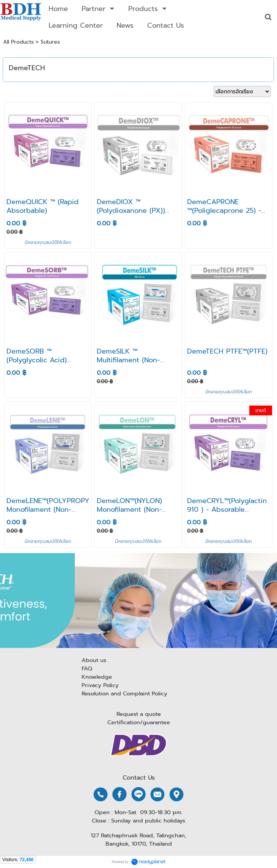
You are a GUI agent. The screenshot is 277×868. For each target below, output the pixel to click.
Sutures (50, 42)
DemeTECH (27, 68)
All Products (18, 42)
